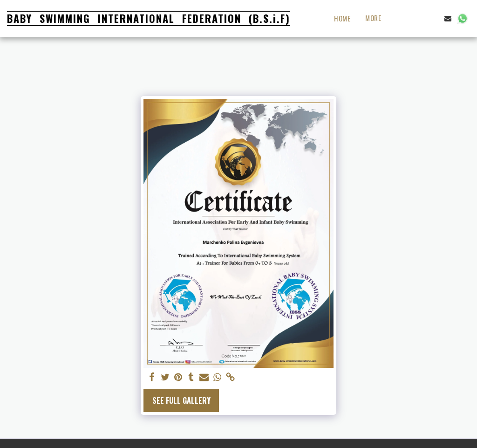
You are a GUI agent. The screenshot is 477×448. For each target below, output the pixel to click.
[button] (419, 18)
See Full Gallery (181, 400)
